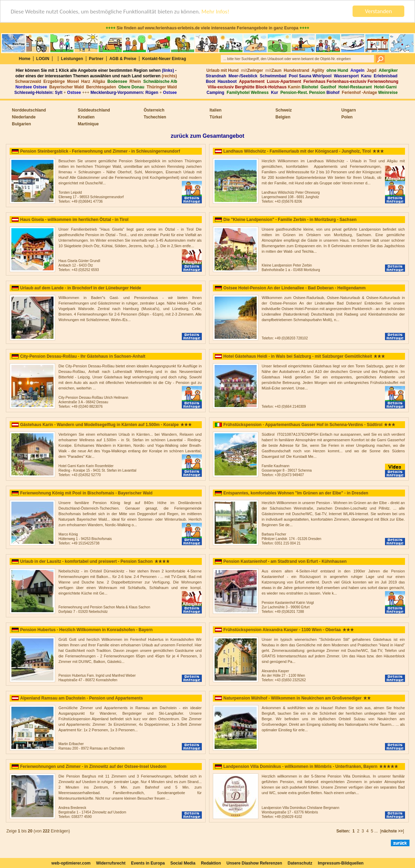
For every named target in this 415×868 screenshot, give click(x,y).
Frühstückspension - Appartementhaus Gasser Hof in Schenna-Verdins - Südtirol (303, 425)
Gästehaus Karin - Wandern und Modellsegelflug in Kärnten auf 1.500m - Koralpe (100, 425)
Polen (347, 117)
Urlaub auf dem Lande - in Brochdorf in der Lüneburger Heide (81, 288)
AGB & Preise (123, 59)
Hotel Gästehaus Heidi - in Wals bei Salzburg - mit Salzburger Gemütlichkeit (298, 356)
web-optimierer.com (71, 863)
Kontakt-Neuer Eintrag (164, 59)
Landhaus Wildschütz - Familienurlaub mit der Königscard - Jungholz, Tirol (297, 151)
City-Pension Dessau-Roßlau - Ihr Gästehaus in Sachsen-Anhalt (83, 356)
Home (25, 59)
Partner (96, 59)
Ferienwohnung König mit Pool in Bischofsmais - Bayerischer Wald (87, 493)
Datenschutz (300, 863)
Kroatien (86, 117)
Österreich (154, 110)
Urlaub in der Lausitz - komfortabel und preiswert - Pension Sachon (87, 561)
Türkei (216, 117)
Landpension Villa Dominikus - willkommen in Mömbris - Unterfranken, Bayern (301, 766)
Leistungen (72, 59)
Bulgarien (22, 124)
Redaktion (211, 863)
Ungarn (349, 110)
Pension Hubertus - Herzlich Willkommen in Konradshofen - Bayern (87, 630)
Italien (216, 110)
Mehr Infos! (215, 12)
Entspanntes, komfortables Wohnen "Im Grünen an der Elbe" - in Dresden (296, 493)
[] (394, 831)
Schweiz (284, 110)
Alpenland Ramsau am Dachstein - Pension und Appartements (82, 698)
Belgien (283, 117)
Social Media (183, 863)
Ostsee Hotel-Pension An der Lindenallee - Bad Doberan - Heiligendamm (295, 288)
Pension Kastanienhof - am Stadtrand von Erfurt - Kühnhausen (285, 561)
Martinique (88, 124)
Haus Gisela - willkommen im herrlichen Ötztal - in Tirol (75, 220)
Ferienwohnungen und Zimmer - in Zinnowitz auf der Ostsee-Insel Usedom (93, 766)
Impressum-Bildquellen (341, 863)
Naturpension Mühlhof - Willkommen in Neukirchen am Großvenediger (293, 698)
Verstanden (378, 11)
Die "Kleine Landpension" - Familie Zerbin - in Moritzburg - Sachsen (290, 220)
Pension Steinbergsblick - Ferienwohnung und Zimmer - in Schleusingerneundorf (100, 151)
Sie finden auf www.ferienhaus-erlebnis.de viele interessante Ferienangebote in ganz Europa (208, 28)
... (376, 831)
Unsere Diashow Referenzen (254, 863)
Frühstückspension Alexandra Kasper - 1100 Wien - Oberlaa (282, 630)
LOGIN (43, 59)
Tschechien (155, 117)
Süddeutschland (94, 110)
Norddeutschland (29, 110)
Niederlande (24, 117)
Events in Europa (148, 863)
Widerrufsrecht (111, 863)
